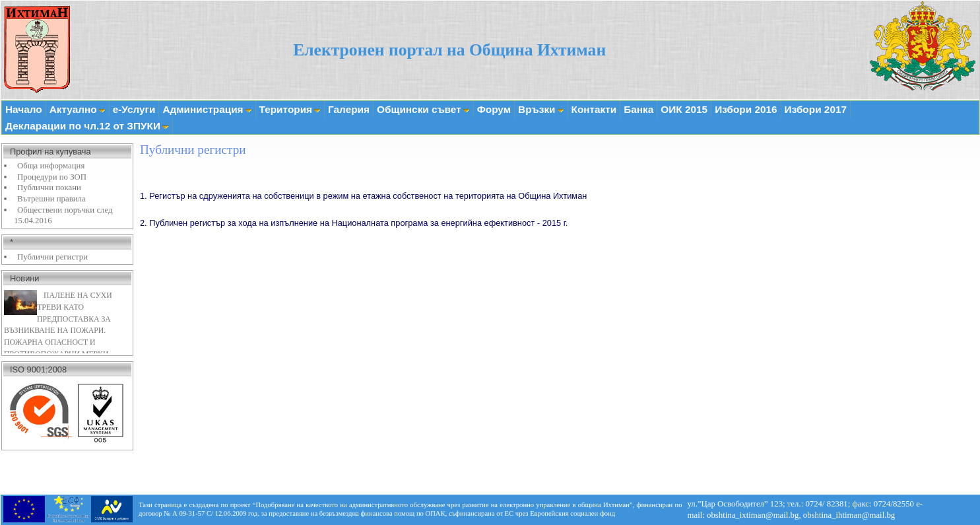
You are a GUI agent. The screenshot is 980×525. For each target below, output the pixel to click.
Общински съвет (423, 109)
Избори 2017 (816, 109)
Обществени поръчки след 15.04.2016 (63, 216)
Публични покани (49, 188)
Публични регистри (52, 257)
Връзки (541, 109)
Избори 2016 (746, 109)
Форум (494, 109)
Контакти (594, 109)
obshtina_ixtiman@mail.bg (753, 515)
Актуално (78, 109)
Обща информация (51, 166)
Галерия (349, 109)
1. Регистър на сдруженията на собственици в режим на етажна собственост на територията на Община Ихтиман (363, 196)
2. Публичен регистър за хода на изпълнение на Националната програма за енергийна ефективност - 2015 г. (354, 223)
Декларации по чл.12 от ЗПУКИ (87, 126)
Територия (290, 109)
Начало (24, 109)
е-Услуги (134, 109)
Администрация (207, 109)
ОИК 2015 (684, 109)
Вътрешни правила (51, 199)
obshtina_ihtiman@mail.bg (849, 515)
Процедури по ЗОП (52, 177)
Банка (638, 109)
